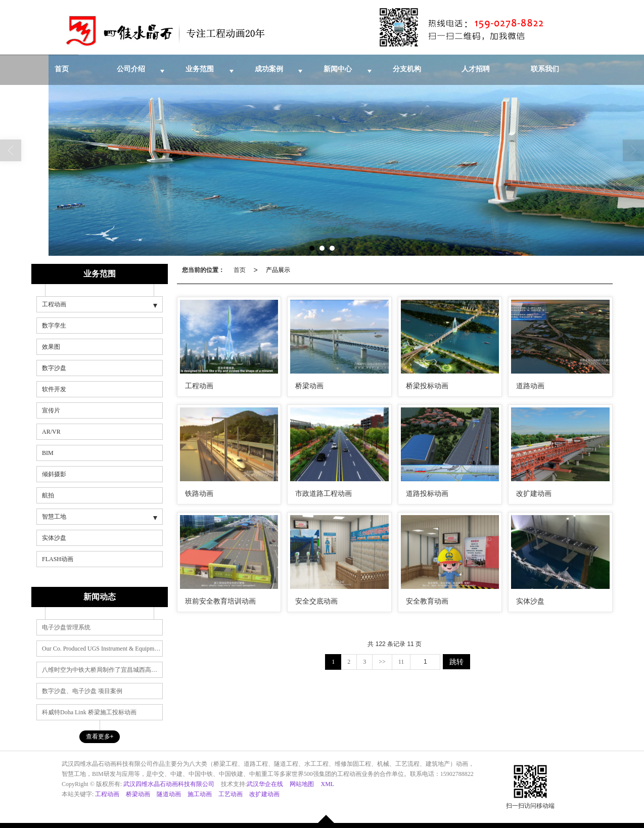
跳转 (456, 662)
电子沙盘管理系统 (66, 627)
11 (401, 662)
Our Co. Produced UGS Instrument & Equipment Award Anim (102, 649)
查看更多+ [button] (100, 737)
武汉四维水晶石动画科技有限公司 (169, 784)
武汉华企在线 (265, 784)
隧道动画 (169, 794)
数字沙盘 (54, 368)
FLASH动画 (58, 559)
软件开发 (54, 389)
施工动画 (200, 794)
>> (382, 662)
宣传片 (51, 410)
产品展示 (278, 270)
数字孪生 (54, 326)
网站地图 (302, 784)
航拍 (48, 495)
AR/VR (51, 432)
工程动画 (54, 304)
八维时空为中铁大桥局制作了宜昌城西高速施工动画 (102, 670)
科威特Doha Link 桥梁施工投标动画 (89, 712)
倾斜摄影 (54, 474)
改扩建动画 (264, 794)
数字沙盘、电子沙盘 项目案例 (82, 691)
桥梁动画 (138, 794)
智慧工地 (54, 517)
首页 (240, 270)
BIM (48, 453)
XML (327, 784)
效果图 (51, 347)
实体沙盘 (54, 538)
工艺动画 (231, 794)
